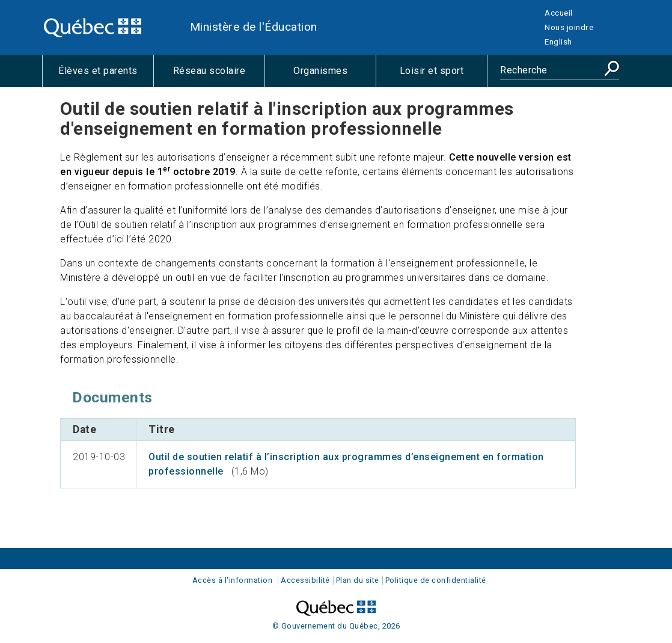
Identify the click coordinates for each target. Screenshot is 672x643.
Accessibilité (305, 580)
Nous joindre (569, 27)
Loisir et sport (443, 76)
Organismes (334, 76)
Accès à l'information (233, 580)
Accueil (559, 13)
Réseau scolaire (219, 76)
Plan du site (358, 580)
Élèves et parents (106, 76)
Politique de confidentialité (436, 580)
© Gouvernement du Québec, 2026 (336, 626)
